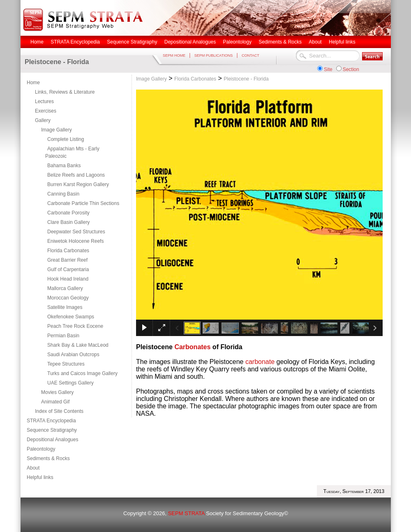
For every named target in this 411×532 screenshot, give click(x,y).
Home (33, 83)
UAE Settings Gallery (70, 383)
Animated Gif (55, 402)
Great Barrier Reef (67, 260)
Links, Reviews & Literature (65, 92)
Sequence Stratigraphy (52, 430)
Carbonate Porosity (68, 213)
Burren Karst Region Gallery (78, 184)
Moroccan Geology (68, 298)
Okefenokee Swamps (71, 317)
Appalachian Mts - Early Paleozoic (72, 152)
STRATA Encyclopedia (51, 421)
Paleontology (41, 449)
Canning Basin (63, 194)
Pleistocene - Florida (246, 79)
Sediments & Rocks (48, 458)
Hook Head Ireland (68, 279)
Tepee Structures (66, 364)
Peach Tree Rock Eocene (75, 326)
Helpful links (40, 477)
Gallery (43, 120)
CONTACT (251, 55)
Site (328, 69)
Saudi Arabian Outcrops (73, 355)
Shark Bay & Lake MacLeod (78, 345)
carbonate (260, 362)
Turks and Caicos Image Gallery (82, 373)
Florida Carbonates (68, 251)
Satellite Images (65, 307)
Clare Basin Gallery (68, 222)
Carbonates (192, 347)
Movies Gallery (57, 392)
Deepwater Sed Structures (76, 232)
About (33, 468)
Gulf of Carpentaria (68, 269)
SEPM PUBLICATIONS (214, 55)
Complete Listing (66, 139)
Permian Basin (63, 336)
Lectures (44, 101)
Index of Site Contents (59, 411)
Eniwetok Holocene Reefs (75, 241)
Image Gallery (57, 130)
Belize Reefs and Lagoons (76, 175)
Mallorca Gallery (65, 288)
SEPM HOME (174, 55)
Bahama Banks (64, 166)
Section (351, 69)
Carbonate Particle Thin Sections (83, 203)
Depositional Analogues (52, 440)
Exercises (46, 111)
